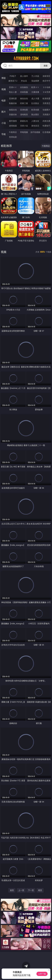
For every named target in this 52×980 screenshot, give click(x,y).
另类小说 (24, 126)
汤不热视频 (35, 132)
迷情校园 (13, 126)
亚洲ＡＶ (13, 87)
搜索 (46, 66)
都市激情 (13, 121)
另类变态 (46, 103)
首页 (12, 890)
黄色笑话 (35, 126)
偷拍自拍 (24, 98)
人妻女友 (35, 121)
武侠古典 (46, 121)
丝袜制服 (24, 92)
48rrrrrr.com (26, 59)
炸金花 (24, 81)
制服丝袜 (13, 103)
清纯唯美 (24, 114)
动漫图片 (46, 110)
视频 (4, 89)
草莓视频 (24, 132)
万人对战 (35, 76)
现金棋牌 (35, 81)
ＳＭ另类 (46, 92)
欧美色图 (35, 110)
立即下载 (42, 974)
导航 (4, 134)
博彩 (4, 78)
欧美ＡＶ (35, 87)
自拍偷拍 (24, 87)
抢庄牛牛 (46, 81)
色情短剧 (13, 137)
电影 (4, 100)
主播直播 (35, 92)
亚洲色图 (24, 110)
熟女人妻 (13, 92)
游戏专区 (46, 76)
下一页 (31, 890)
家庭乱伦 (24, 121)
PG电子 (13, 76)
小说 (4, 123)
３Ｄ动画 (46, 87)
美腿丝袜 (13, 114)
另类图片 (46, 114)
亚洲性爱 (13, 98)
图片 (4, 112)
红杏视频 (46, 132)
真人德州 (24, 76)
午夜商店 (13, 132)
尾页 (40, 890)
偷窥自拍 (13, 110)
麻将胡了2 (13, 81)
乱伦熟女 (35, 103)
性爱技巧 (46, 126)
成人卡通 (35, 98)
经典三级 (24, 103)
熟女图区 (35, 114)
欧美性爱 (46, 98)
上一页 (21, 890)
